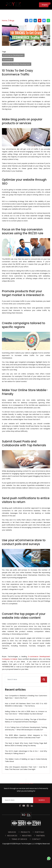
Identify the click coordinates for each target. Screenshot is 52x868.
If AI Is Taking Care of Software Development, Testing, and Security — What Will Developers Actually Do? (26, 729)
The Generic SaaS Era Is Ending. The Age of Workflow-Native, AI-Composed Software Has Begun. (26, 721)
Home (5, 21)
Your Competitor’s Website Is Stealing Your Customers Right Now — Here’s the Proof (26, 697)
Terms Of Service (19, 787)
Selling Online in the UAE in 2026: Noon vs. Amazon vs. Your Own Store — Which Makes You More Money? (26, 713)
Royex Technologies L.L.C (25, 791)
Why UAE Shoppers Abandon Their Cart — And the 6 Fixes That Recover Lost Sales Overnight (26, 768)
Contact (36, 787)
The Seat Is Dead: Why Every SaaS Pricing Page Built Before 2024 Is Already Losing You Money (26, 744)
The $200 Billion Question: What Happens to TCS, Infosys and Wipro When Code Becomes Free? (26, 736)
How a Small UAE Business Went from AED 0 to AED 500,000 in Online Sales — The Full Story (26, 705)
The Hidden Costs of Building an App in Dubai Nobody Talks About (26, 760)
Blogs (12, 21)
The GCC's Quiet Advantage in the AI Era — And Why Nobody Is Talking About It (26, 752)
